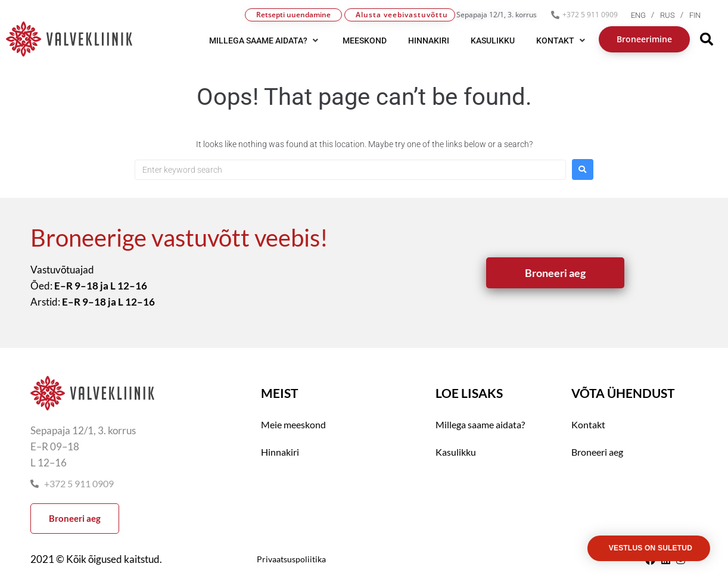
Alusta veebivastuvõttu (402, 15)
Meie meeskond (293, 424)
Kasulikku (456, 452)
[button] (265, 41)
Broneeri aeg (597, 452)
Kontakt (588, 424)
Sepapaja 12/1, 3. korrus (497, 15)
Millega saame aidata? (480, 424)
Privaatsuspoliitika (291, 559)
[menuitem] (645, 15)
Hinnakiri (280, 452)
